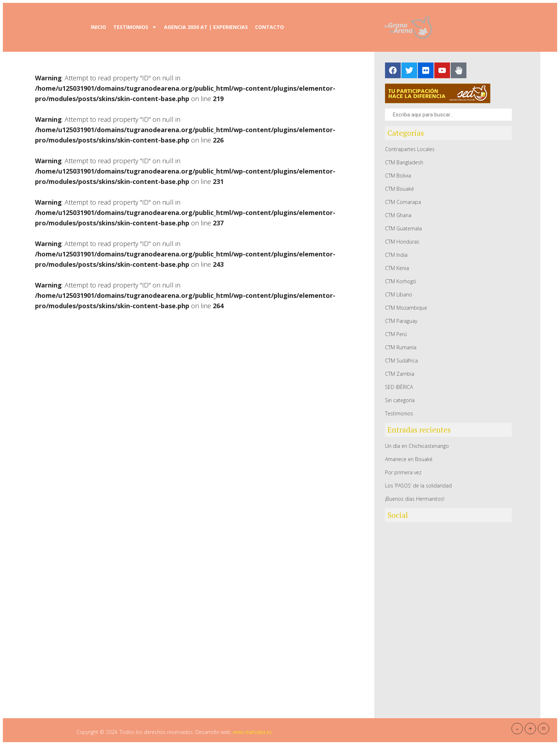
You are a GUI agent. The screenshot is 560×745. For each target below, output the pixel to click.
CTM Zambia (400, 374)
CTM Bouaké (399, 189)
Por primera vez (403, 472)
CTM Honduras (402, 242)
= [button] (543, 729)
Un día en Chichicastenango (417, 446)
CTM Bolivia (398, 176)
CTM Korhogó (401, 281)
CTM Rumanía (401, 347)
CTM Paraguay (401, 321)
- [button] (517, 729)
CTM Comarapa (403, 202)
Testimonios (135, 27)
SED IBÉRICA (399, 387)
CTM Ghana (398, 215)
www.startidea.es (252, 732)
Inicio (98, 27)
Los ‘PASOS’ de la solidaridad (418, 486)
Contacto (269, 27)
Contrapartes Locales (410, 149)
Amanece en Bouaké (409, 459)
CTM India (396, 255)
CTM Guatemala (403, 228)
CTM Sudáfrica (401, 361)
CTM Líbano (399, 294)
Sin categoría (400, 400)
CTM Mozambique (406, 308)
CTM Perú (396, 334)
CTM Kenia (397, 268)
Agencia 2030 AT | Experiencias (206, 27)
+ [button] (530, 729)
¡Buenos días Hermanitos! (415, 499)
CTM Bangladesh (404, 162)
